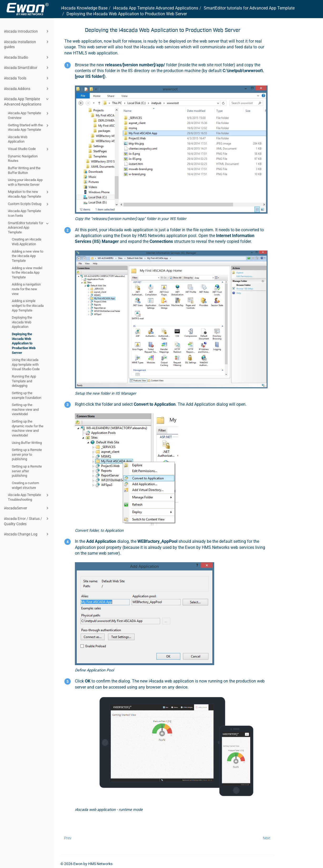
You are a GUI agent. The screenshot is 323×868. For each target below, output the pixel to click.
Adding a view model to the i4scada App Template (27, 273)
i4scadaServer (27, 508)
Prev (68, 838)
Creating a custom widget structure (25, 485)
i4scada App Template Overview (29, 115)
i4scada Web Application (18, 139)
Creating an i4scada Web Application (27, 242)
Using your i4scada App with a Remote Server (25, 182)
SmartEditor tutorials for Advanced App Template (29, 227)
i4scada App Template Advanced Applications (27, 101)
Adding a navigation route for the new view (26, 289)
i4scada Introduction (27, 31)
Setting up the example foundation (27, 395)
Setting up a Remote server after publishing (27, 471)
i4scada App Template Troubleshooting (29, 497)
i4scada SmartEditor (27, 68)
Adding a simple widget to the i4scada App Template (28, 305)
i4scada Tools (27, 78)
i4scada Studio (27, 57)
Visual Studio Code (29, 149)
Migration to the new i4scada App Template (29, 194)
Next (267, 838)
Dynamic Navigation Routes (23, 159)
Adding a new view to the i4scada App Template (27, 256)
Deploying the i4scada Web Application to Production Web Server (24, 343)
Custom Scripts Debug (29, 204)
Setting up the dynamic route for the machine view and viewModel (28, 428)
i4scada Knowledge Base (84, 8)
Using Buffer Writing (27, 443)
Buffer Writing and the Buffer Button (24, 170)
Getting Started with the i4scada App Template (29, 127)
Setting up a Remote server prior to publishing (27, 454)
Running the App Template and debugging (24, 381)
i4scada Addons (27, 89)
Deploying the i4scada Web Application (22, 322)
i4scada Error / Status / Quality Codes (27, 521)
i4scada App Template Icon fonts (24, 213)
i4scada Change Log (27, 534)
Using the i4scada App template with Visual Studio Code (26, 364)
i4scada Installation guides (27, 44)
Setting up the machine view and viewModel (25, 409)
